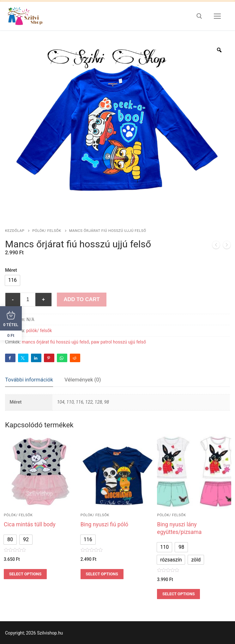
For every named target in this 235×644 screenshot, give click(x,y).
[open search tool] (199, 16)
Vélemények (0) (83, 379)
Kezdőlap (15, 230)
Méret (11, 270)
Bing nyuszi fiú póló (104, 524)
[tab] (29, 379)
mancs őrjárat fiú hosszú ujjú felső (55, 342)
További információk (29, 379)
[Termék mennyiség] (28, 299)
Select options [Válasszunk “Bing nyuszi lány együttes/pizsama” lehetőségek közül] (179, 594)
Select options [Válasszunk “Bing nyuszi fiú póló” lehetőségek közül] (102, 574)
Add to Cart (81, 299)
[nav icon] (217, 16)
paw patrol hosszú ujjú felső (119, 342)
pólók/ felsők (47, 230)
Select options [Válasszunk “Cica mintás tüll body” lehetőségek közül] (25, 574)
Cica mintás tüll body (30, 524)
